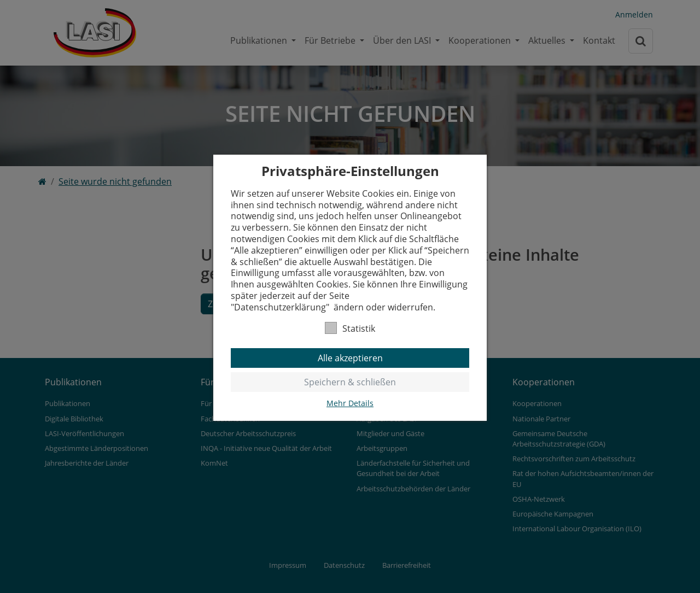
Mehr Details (350, 403)
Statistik (350, 328)
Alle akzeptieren (350, 358)
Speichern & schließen (350, 382)
